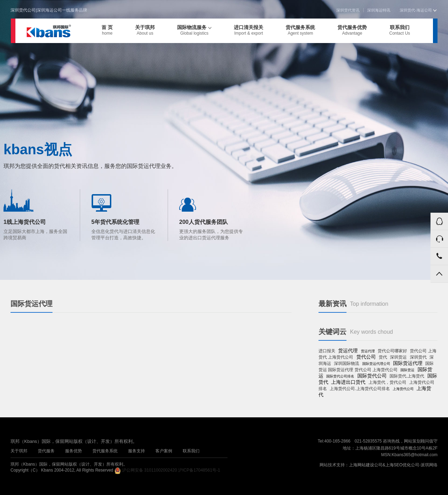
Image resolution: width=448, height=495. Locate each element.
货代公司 (366, 357)
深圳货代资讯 (348, 10)
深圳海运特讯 (379, 10)
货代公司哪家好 (392, 351)
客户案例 (164, 451)
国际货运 (407, 370)
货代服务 (46, 451)
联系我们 (400, 30)
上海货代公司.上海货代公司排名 (360, 389)
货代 (383, 357)
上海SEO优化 (398, 465)
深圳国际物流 (346, 363)
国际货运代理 (408, 363)
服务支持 (136, 451)
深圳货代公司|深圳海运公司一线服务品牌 (49, 10)
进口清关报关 (248, 30)
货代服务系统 (300, 30)
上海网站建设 (362, 465)
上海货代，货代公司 (387, 382)
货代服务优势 (352, 30)
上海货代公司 (403, 389)
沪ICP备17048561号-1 (199, 470)
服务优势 (73, 451)
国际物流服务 (194, 30)
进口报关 (327, 351)
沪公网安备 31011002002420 (150, 470)
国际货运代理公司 (376, 364)
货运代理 (348, 351)
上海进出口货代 (348, 382)
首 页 (107, 30)
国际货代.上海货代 (407, 376)
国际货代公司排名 (340, 376)
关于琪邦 (145, 30)
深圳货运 (398, 357)
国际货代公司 (372, 376)
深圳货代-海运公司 (418, 10)
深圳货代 (418, 357)
